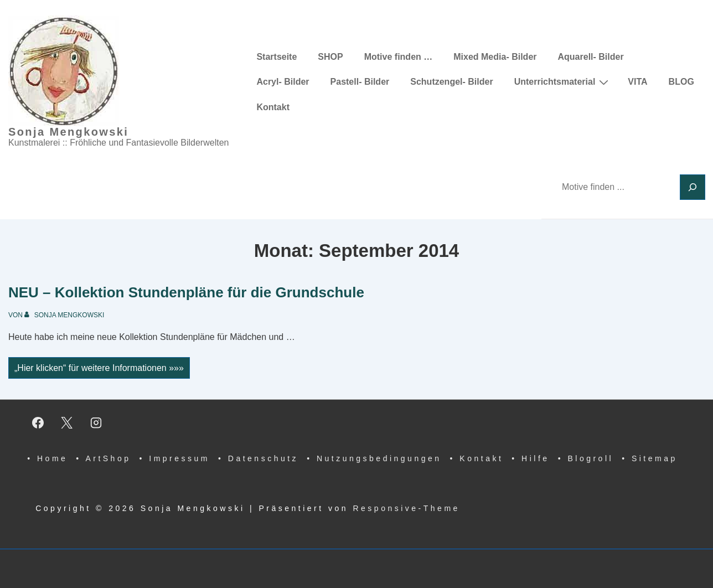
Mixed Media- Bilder (495, 57)
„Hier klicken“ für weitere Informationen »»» (99, 369)
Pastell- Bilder (360, 82)
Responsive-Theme (406, 508)
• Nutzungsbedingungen (374, 458)
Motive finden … (399, 57)
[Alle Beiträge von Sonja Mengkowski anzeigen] (64, 315)
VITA (637, 82)
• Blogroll (586, 458)
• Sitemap (650, 458)
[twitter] (67, 422)
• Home (47, 458)
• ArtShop (103, 458)
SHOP (330, 57)
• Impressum (174, 458)
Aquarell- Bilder (591, 57)
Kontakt (273, 107)
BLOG (681, 82)
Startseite (277, 57)
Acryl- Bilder (283, 82)
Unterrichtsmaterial (563, 82)
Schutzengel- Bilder (451, 82)
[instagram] (96, 422)
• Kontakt (477, 458)
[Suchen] (693, 187)
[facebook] (38, 422)
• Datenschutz (258, 458)
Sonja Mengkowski (68, 132)
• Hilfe (530, 458)
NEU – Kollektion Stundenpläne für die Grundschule (186, 292)
